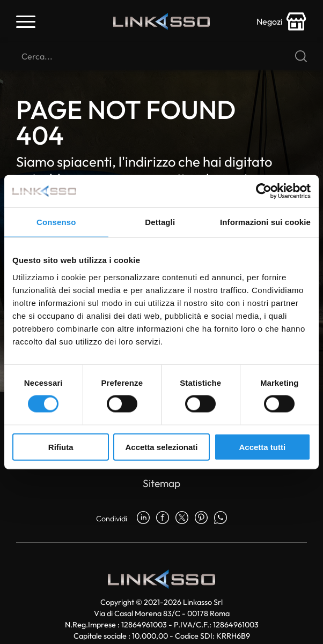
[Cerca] (161, 56)
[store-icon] (282, 21)
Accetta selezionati (161, 447)
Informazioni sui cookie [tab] (265, 222)
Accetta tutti (262, 447)
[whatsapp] (221, 519)
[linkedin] (143, 519)
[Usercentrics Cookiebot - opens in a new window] (264, 191)
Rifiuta (61, 447)
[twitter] (182, 519)
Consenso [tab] (56, 222)
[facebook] (163, 519)
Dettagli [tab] (160, 222)
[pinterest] (201, 519)
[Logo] (161, 22)
